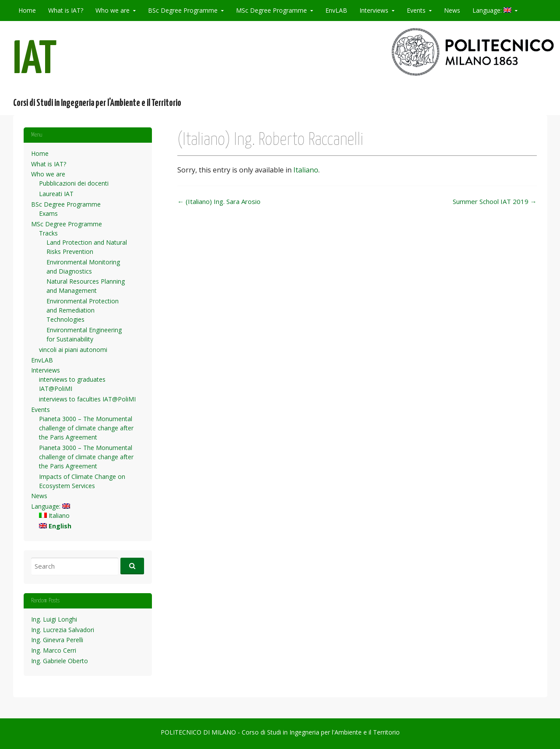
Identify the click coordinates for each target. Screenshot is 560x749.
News (452, 10)
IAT (35, 61)
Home (27, 10)
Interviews (374, 10)
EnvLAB (336, 10)
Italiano (306, 170)
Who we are (113, 10)
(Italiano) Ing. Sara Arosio (219, 201)
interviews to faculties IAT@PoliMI (87, 399)
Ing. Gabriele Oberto (60, 661)
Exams (48, 213)
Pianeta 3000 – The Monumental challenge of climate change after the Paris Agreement (86, 428)
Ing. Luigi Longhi (54, 619)
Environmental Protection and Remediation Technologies (83, 310)
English (55, 526)
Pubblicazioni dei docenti (74, 183)
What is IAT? (66, 10)
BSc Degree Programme (183, 10)
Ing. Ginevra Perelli (57, 640)
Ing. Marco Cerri (54, 650)
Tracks (48, 233)
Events (416, 10)
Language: (492, 10)
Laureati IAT (56, 194)
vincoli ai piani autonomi (73, 350)
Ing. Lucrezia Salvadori (63, 630)
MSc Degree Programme (271, 10)
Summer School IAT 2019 (495, 201)
